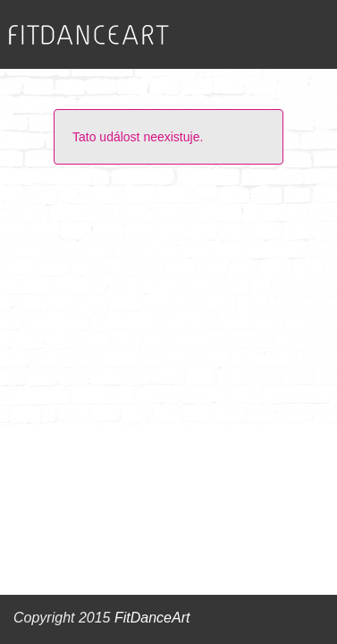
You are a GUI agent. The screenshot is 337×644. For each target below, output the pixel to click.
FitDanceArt (152, 618)
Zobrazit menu (288, 34)
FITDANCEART (89, 35)
